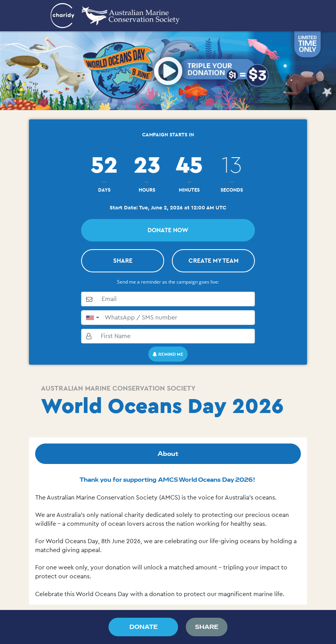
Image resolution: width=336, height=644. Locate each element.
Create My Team (214, 261)
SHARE (123, 261)
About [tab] (168, 454)
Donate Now (168, 230)
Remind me (168, 354)
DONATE (143, 627)
